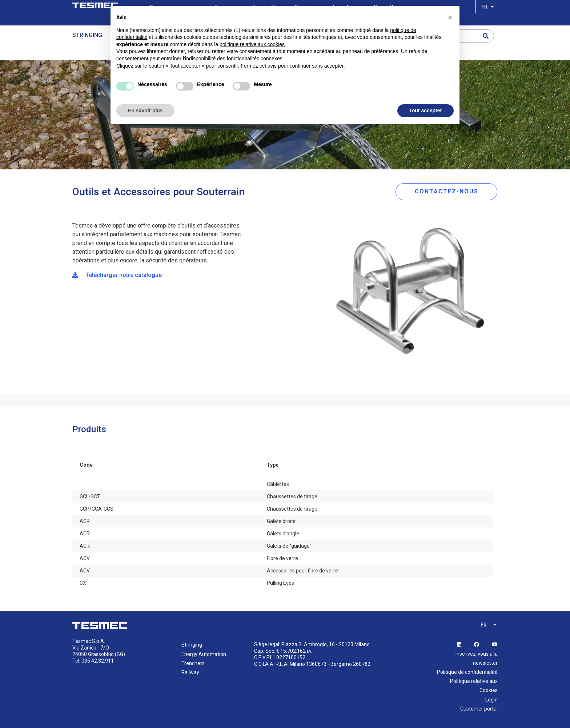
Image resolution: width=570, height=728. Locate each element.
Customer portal (479, 709)
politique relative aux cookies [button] (252, 44)
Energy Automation (204, 654)
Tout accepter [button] (426, 110)
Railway (190, 672)
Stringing (87, 35)
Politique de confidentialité (467, 672)
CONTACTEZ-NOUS (447, 191)
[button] (450, 17)
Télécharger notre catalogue (117, 275)
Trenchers (193, 663)
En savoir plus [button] (145, 110)
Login (491, 700)
